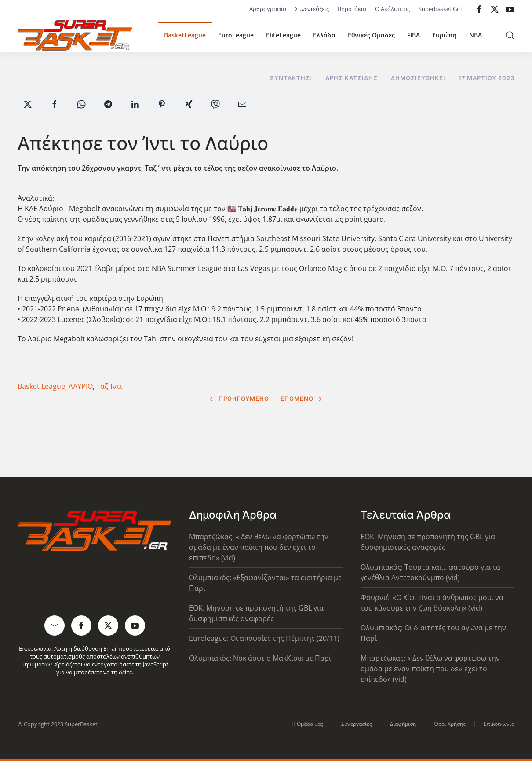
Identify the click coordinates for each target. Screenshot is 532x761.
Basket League (41, 386)
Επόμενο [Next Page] (301, 399)
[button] (510, 35)
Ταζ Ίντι (109, 386)
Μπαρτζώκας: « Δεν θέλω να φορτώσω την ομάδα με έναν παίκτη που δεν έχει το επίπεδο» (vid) (259, 547)
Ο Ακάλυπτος (392, 9)
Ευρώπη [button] (445, 35)
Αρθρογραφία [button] (268, 9)
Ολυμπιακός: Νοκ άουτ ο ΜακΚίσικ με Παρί (260, 658)
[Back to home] (75, 35)
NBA (476, 35)
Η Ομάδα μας (307, 724)
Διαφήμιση (403, 724)
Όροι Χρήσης (450, 724)
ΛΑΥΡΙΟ (81, 386)
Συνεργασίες (357, 724)
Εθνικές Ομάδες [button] (371, 35)
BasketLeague (185, 35)
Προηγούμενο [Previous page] (239, 399)
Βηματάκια (352, 9)
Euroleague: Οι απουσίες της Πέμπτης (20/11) (264, 638)
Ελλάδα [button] (324, 35)
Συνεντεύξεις (312, 9)
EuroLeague (236, 35)
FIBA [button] (414, 35)
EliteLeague (283, 35)
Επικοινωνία (499, 724)
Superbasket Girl (440, 9)
